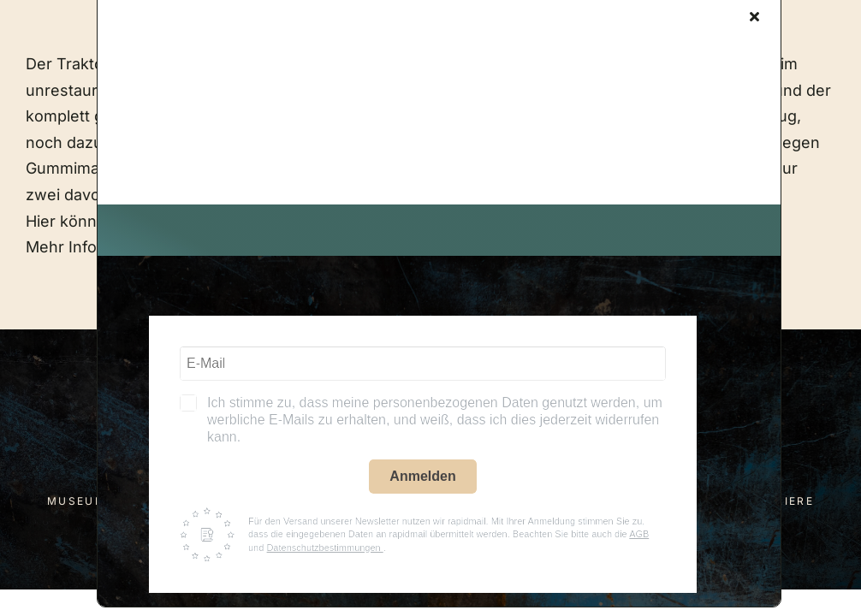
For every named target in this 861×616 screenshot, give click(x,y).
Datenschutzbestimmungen (324, 548)
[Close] (754, 16)
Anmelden (422, 476)
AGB (639, 534)
